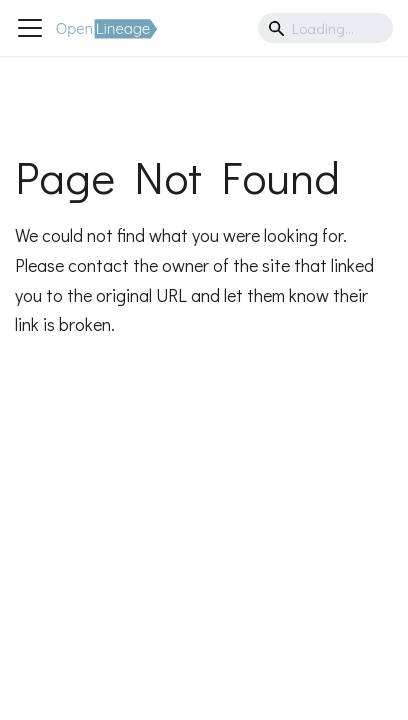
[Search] (325, 28)
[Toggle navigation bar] (30, 28)
